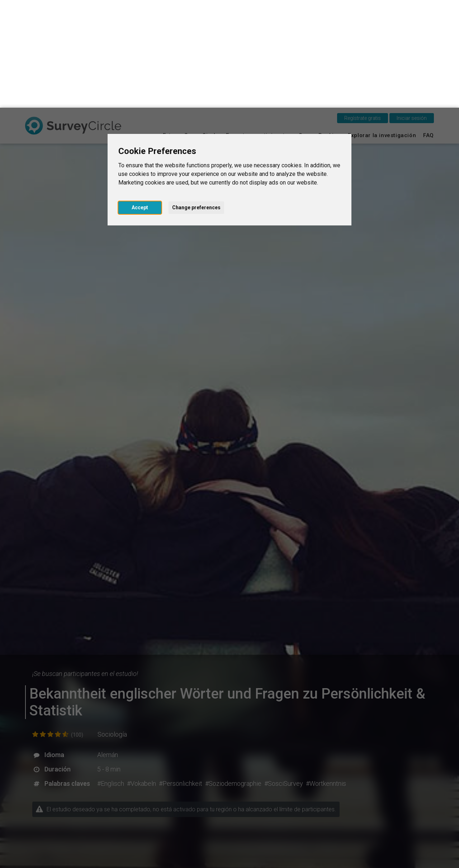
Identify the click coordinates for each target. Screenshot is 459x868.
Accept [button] (140, 100)
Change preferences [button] (196, 100)
